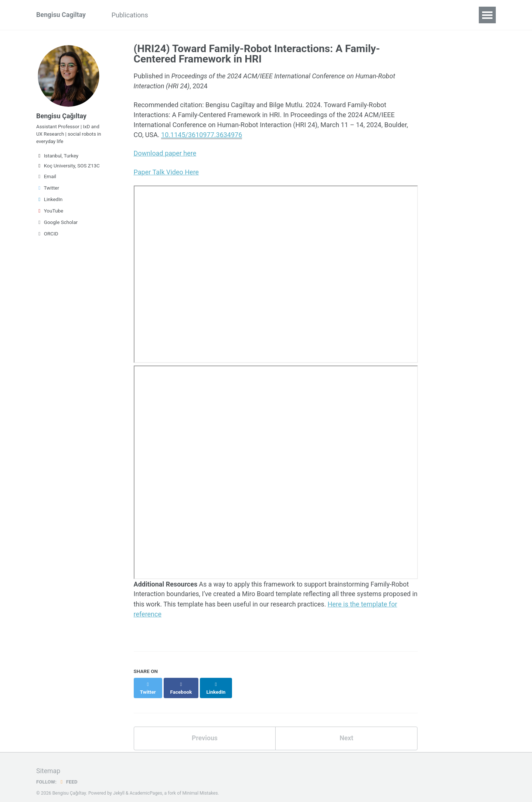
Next (347, 730)
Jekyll (119, 785)
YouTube (50, 212)
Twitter (48, 189)
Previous (204, 730)
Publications (131, 15)
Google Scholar (57, 224)
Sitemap (48, 763)
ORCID (47, 235)
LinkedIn (49, 201)
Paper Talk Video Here (166, 172)
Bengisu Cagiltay (61, 15)
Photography (204, 15)
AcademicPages (146, 785)
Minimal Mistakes (201, 785)
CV (167, 15)
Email (46, 178)
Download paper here (165, 153)
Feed (68, 774)
